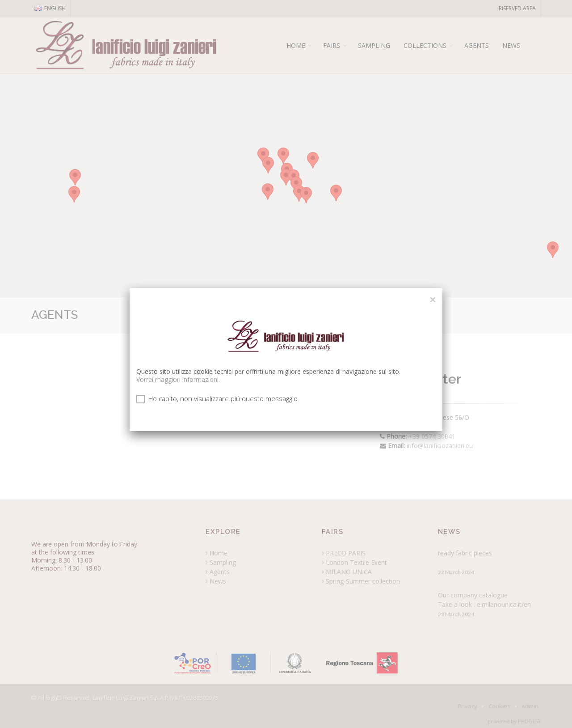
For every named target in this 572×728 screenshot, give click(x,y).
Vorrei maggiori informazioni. (178, 379)
